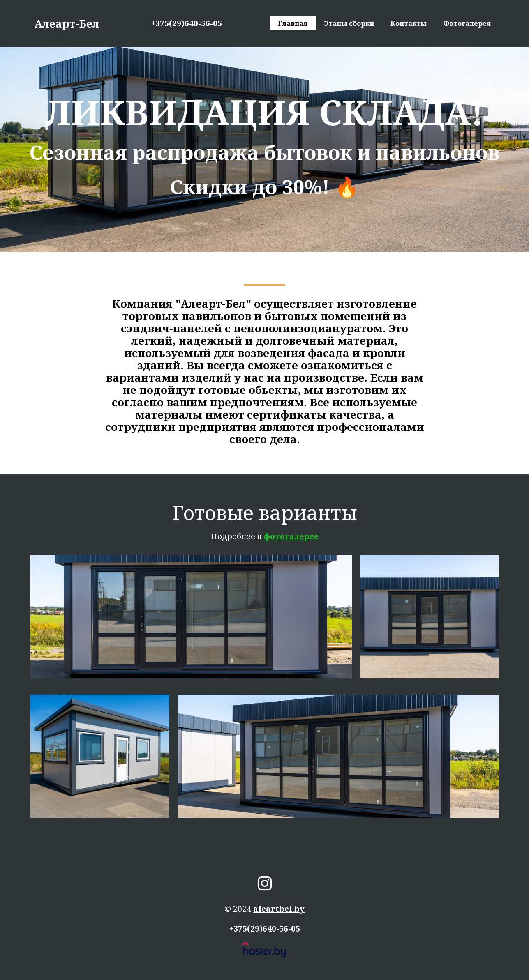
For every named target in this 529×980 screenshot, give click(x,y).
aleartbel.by (279, 909)
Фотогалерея (467, 23)
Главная (293, 23)
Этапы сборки (349, 23)
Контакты (409, 23)
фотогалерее (291, 536)
